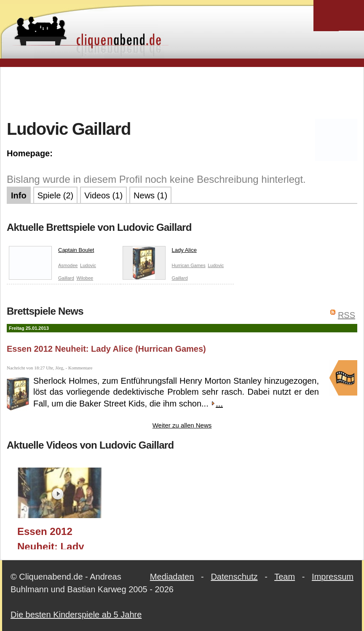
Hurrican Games (189, 265)
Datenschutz (234, 577)
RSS (347, 315)
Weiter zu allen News (182, 425)
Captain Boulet (51, 252)
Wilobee (85, 278)
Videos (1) (103, 195)
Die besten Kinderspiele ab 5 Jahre (76, 615)
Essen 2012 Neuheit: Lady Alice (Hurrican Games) (106, 349)
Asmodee (68, 265)
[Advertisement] (182, 92)
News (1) (150, 195)
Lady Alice (160, 252)
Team (285, 577)
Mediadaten (172, 577)
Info (19, 195)
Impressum (333, 577)
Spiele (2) (56, 195)
